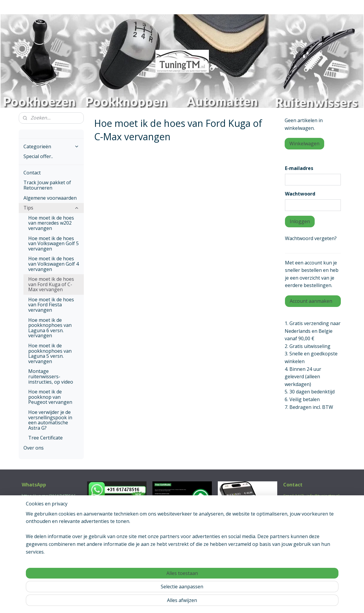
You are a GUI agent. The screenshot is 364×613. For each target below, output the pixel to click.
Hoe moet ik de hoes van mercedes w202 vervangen (51, 223)
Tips (51, 208)
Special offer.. (38, 156)
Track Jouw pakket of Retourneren (47, 185)
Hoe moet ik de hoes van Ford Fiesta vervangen (51, 305)
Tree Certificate (45, 438)
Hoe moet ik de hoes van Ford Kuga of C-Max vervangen (51, 284)
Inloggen (300, 221)
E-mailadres (299, 168)
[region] (143, 587)
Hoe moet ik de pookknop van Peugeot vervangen (50, 397)
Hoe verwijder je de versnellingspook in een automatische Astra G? (50, 420)
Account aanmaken (311, 301)
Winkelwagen (304, 144)
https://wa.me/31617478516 (49, 496)
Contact (32, 173)
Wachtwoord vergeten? (311, 238)
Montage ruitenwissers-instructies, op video (51, 376)
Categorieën (51, 146)
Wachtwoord (300, 194)
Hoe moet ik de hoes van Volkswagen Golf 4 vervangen (53, 264)
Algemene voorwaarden (50, 198)
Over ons (34, 448)
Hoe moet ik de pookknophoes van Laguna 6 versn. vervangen (50, 328)
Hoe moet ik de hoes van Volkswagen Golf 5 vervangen (53, 244)
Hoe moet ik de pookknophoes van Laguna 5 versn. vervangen (50, 353)
